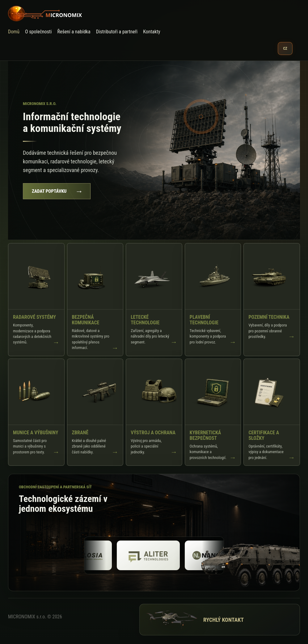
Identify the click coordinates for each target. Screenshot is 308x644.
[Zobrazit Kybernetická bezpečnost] (213, 412)
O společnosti (38, 32)
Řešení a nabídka (74, 32)
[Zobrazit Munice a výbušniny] (36, 412)
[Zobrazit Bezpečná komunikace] (95, 300)
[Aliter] (159, 555)
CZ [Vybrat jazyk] (285, 48)
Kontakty (152, 32)
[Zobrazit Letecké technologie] (154, 300)
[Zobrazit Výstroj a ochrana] (154, 412)
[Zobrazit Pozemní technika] (272, 300)
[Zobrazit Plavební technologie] (213, 300)
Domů (14, 32)
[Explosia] (91, 555)
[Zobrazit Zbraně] (95, 412)
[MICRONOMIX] (150, 13)
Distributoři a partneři (117, 32)
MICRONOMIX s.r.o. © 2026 (35, 617)
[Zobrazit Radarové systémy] (36, 300)
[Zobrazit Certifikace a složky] (272, 412)
